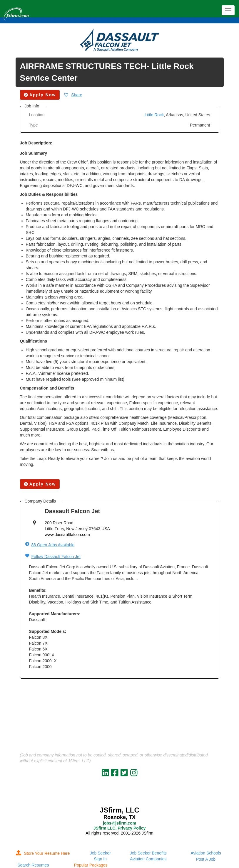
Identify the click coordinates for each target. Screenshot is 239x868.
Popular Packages (91, 865)
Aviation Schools (206, 853)
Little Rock (154, 115)
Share (77, 95)
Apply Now (40, 484)
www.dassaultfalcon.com (67, 535)
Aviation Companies (148, 859)
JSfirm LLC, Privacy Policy (119, 828)
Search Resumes (33, 865)
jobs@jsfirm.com (119, 823)
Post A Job (206, 859)
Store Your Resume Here (43, 853)
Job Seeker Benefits (148, 853)
